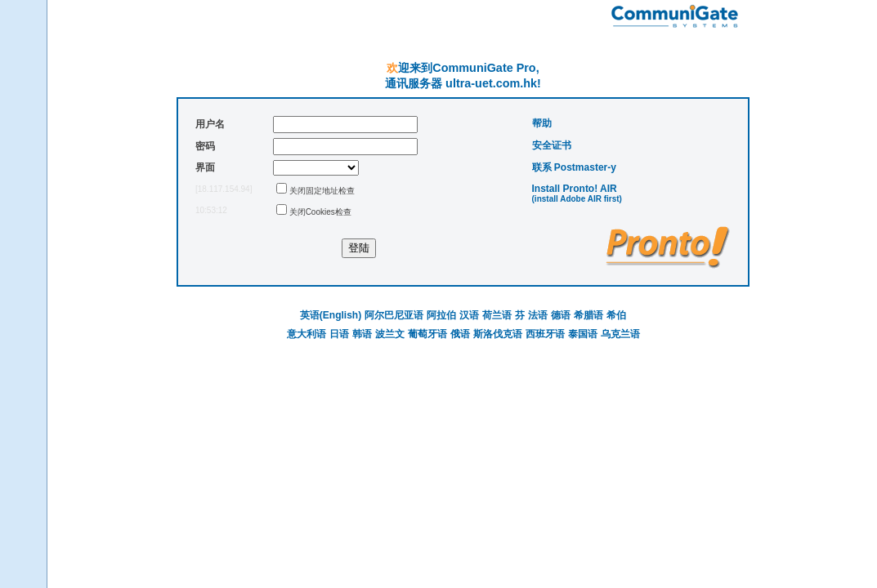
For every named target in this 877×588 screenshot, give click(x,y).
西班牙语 (545, 334)
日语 (339, 334)
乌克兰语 (620, 334)
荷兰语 (497, 315)
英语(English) (331, 315)
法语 (538, 315)
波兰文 (390, 334)
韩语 (362, 334)
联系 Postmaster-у (574, 167)
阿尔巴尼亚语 (394, 315)
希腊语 (588, 315)
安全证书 (552, 145)
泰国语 (583, 334)
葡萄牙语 (427, 334)
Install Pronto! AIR (575, 189)
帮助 (542, 123)
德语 (561, 315)
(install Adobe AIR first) (577, 199)
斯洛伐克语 (498, 334)
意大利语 (307, 334)
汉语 (469, 315)
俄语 (460, 334)
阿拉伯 (441, 315)
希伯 (616, 315)
